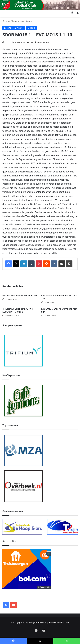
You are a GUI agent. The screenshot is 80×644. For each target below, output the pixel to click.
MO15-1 (31, 28)
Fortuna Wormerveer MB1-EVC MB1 (21, 296)
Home (6, 21)
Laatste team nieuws (22, 21)
